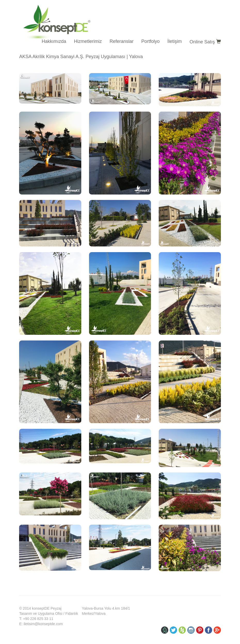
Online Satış (205, 42)
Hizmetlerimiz (88, 41)
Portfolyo (150, 41)
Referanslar (121, 41)
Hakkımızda (54, 41)
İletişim (175, 41)
